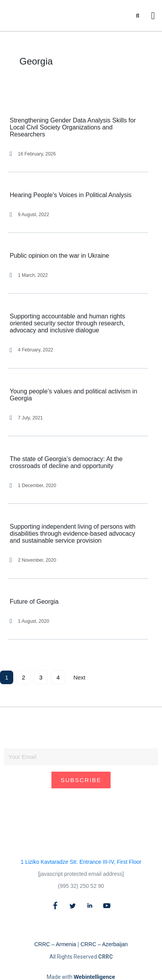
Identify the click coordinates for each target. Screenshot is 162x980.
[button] (138, 16)
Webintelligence (94, 977)
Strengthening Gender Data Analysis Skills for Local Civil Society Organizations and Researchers (73, 127)
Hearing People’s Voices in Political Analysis (71, 195)
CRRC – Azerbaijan (104, 944)
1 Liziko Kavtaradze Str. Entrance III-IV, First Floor (81, 862)
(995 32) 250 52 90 (81, 886)
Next (79, 677)
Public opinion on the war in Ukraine (59, 256)
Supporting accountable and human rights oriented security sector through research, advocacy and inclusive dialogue (67, 323)
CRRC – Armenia (55, 944)
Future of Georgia (34, 602)
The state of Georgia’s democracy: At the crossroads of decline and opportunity (66, 462)
